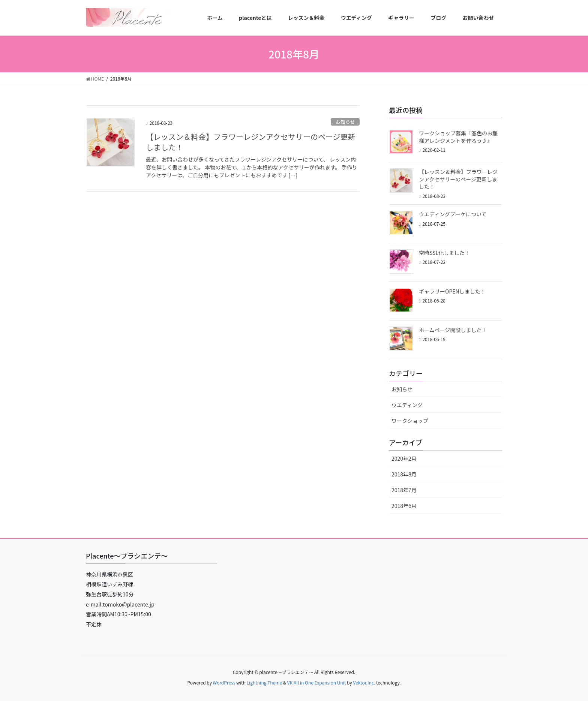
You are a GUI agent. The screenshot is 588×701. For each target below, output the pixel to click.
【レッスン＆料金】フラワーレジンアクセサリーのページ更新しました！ (251, 142)
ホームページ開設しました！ (453, 330)
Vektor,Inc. (364, 682)
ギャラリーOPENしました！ (452, 291)
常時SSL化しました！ (444, 253)
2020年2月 (404, 458)
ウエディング (407, 405)
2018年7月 (404, 490)
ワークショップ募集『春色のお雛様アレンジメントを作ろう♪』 (458, 137)
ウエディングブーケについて (453, 214)
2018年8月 (404, 474)
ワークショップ (410, 421)
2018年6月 (404, 506)
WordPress (224, 682)
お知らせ (345, 122)
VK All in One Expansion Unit (317, 682)
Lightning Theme (264, 682)
